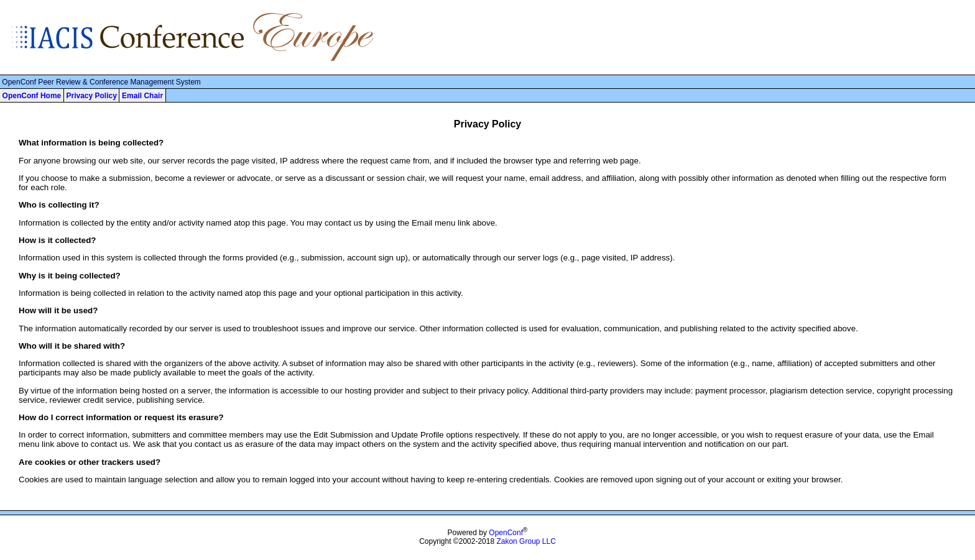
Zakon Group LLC (526, 541)
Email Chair (142, 96)
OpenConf (506, 533)
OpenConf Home (32, 96)
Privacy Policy (91, 96)
